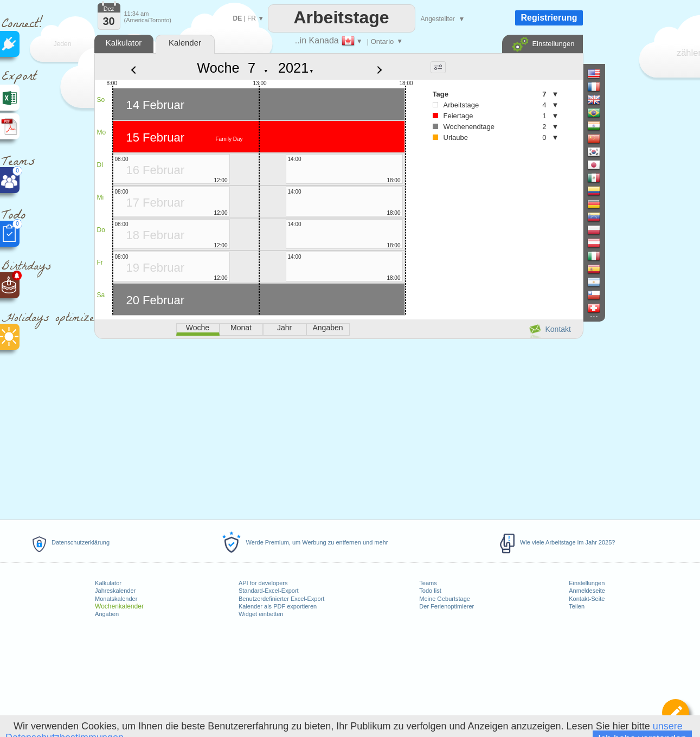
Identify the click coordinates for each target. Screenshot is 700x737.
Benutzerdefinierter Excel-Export (281, 599)
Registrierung (549, 18)
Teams (428, 583)
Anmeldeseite (587, 591)
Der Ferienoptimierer (447, 606)
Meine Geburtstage (445, 599)
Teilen (577, 606)
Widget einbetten (261, 614)
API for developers (263, 583)
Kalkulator (108, 583)
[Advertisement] (338, 427)
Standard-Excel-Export (269, 591)
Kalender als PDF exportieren (278, 606)
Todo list (430, 591)
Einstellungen (587, 583)
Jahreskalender (115, 591)
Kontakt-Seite (587, 599)
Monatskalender (116, 599)
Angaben (107, 614)
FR (252, 18)
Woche (218, 68)
